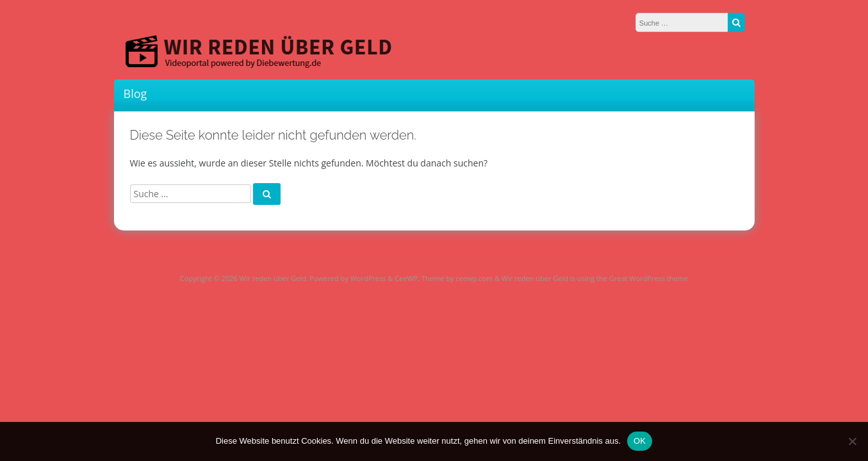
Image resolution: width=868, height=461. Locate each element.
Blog (135, 93)
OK (640, 441)
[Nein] (852, 441)
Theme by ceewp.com (457, 278)
